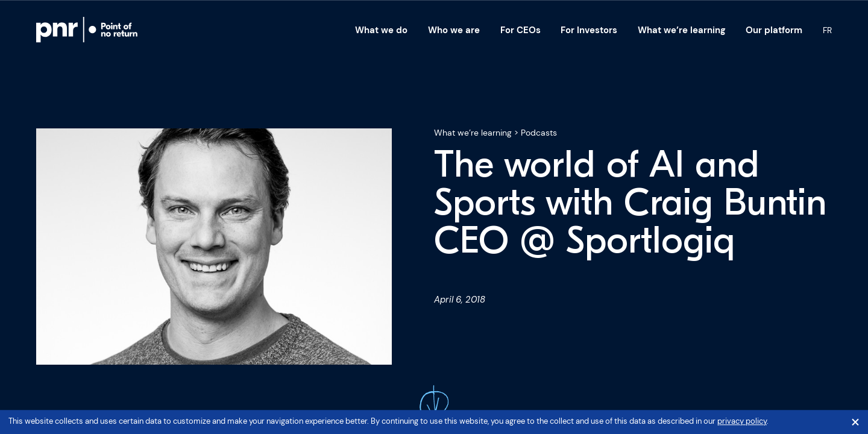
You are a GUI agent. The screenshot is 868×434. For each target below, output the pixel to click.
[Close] (855, 423)
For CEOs (520, 30)
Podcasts (539, 133)
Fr (827, 30)
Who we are (454, 30)
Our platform (774, 30)
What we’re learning (682, 30)
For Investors (589, 30)
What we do (381, 30)
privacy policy (742, 422)
